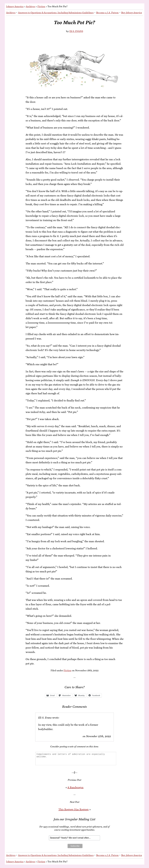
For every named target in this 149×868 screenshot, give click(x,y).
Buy (132, 13)
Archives (31, 6)
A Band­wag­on (75, 787)
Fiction (41, 6)
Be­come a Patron (107, 13)
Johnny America (15, 6)
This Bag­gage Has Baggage (74, 809)
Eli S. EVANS (76, 31)
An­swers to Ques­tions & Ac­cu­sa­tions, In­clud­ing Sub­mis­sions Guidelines (56, 13)
